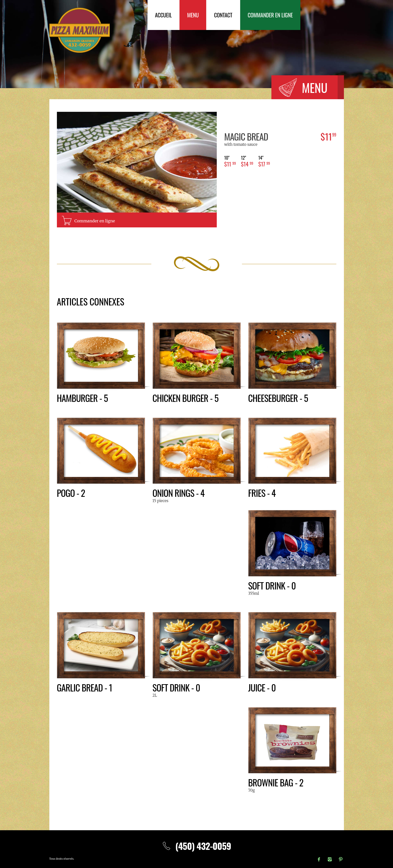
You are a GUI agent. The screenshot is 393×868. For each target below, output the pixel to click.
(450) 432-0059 (196, 846)
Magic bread (246, 136)
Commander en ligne (270, 15)
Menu (193, 15)
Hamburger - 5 (82, 398)
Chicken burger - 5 (186, 398)
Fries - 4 (262, 493)
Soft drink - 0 (272, 585)
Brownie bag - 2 (276, 782)
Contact (223, 15)
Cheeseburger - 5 (278, 398)
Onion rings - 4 (179, 493)
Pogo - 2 (71, 493)
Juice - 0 (262, 687)
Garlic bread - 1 (85, 687)
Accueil (164, 15)
